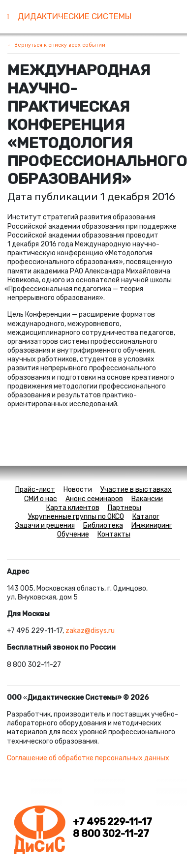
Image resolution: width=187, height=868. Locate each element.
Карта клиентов (73, 508)
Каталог (146, 517)
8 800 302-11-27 (111, 834)
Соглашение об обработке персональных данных (88, 758)
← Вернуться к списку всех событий (56, 45)
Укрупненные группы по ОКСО (76, 517)
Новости (78, 490)
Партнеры (125, 508)
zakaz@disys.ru (90, 631)
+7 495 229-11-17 (112, 822)
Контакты (114, 534)
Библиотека (103, 525)
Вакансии (147, 499)
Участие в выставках (136, 490)
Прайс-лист (35, 490)
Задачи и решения (45, 525)
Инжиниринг (152, 525)
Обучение (73, 534)
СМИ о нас (41, 499)
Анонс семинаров (94, 499)
